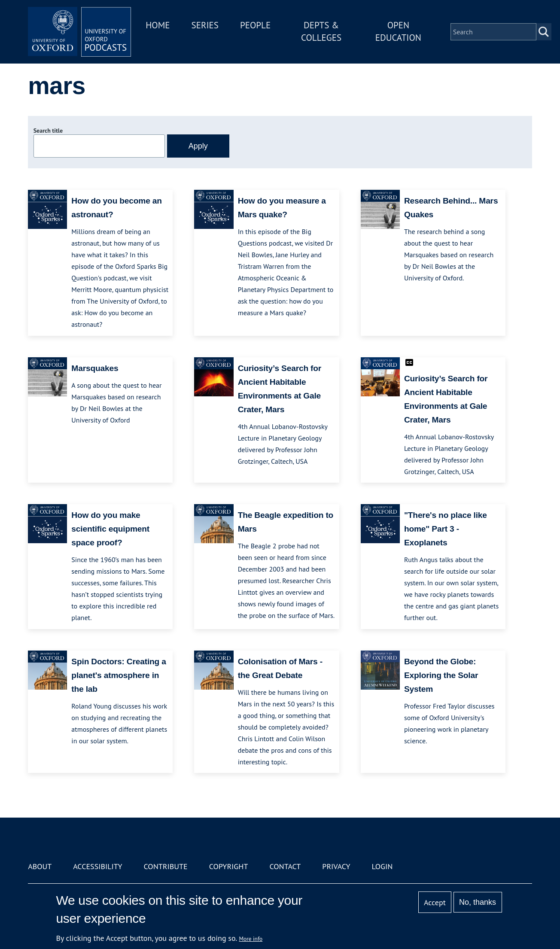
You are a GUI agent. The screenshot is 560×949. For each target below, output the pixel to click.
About (40, 866)
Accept (435, 902)
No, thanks (478, 902)
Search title (48, 131)
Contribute (166, 866)
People (255, 25)
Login (382, 866)
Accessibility (97, 866)
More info (251, 939)
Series (205, 25)
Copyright (229, 866)
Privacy (336, 866)
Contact (285, 866)
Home (158, 25)
